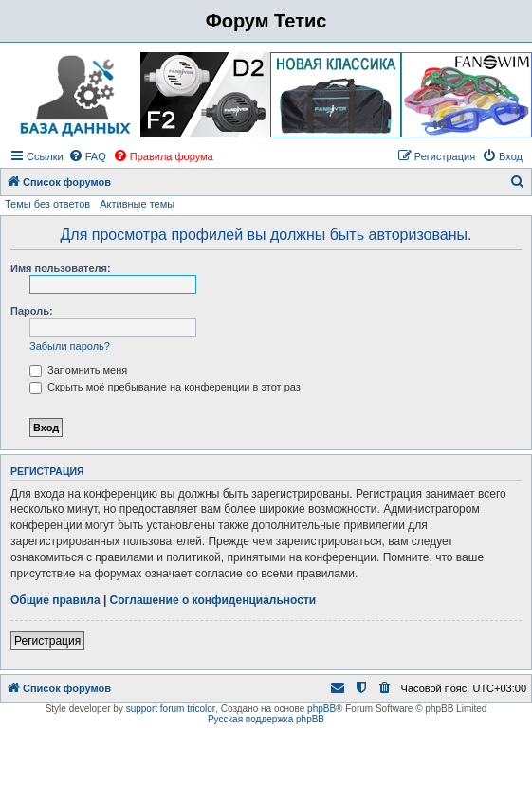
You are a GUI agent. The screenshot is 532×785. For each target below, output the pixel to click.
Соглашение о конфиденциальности (213, 600)
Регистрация (47, 641)
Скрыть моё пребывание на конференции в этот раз (165, 387)
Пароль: (32, 311)
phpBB (321, 709)
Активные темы (137, 204)
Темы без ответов (47, 204)
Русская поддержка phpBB (266, 719)
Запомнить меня (78, 370)
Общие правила (55, 600)
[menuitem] (87, 156)
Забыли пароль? (70, 346)
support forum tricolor (171, 709)
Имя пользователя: (61, 268)
